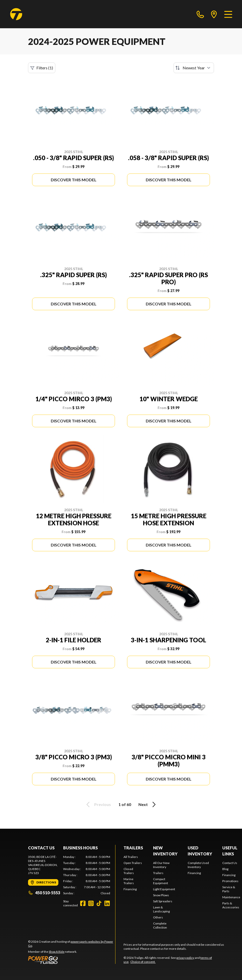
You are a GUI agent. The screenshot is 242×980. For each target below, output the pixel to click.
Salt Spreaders (163, 901)
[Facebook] (83, 903)
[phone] (200, 14)
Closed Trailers (129, 871)
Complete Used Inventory (198, 865)
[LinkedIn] (107, 903)
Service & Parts (229, 889)
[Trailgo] (16, 14)
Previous (98, 804)
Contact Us (230, 863)
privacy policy (185, 958)
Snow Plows (161, 895)
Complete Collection (160, 925)
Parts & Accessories (231, 905)
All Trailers (131, 857)
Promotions (230, 881)
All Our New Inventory (161, 865)
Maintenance (231, 897)
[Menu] (228, 14)
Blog (225, 869)
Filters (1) (42, 68)
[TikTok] (99, 903)
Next (148, 804)
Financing (130, 889)
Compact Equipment (161, 881)
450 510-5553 (44, 893)
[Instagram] (91, 903)
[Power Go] (72, 960)
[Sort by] (194, 68)
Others (158, 917)
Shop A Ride (57, 952)
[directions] (214, 14)
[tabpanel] (87, 875)
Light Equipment (164, 889)
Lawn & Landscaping (161, 909)
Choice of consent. (143, 962)
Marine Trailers (129, 881)
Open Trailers (133, 863)
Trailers (133, 848)
